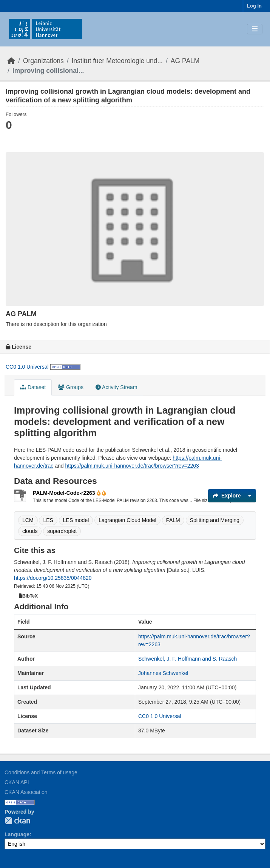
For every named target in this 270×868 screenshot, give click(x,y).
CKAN (17, 821)
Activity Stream (116, 387)
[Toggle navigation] (255, 29)
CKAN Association (26, 792)
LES (48, 520)
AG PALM (185, 61)
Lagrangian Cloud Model (127, 520)
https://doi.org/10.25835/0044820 (53, 578)
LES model (76, 520)
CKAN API (17, 782)
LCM (28, 520)
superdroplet (62, 531)
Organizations (43, 61)
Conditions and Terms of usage (41, 772)
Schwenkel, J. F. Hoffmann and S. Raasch (187, 659)
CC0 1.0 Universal (27, 367)
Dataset (33, 387)
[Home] (11, 61)
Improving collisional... (48, 71)
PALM (173, 520)
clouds (30, 531)
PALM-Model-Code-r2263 (67, 493)
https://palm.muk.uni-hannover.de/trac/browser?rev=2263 (132, 466)
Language (17, 834)
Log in (254, 6)
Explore (227, 496)
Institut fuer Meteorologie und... (117, 61)
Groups (71, 387)
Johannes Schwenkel (163, 673)
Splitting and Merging (215, 520)
